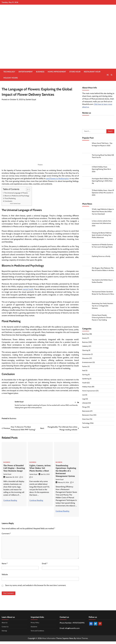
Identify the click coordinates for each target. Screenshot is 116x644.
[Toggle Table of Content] (27, 190)
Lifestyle (85, 403)
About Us (5, 625)
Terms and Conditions (38, 633)
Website (5, 577)
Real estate (86, 412)
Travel (84, 428)
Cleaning (85, 351)
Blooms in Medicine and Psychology (17, 196)
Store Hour (75, 72)
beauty (85, 339)
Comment (6, 536)
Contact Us (5, 629)
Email (45, 566)
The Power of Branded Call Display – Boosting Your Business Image (14, 469)
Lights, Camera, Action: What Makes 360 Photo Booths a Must (39, 469)
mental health (28, 289)
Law (84, 395)
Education (86, 359)
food (84, 371)
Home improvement (57, 72)
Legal (84, 399)
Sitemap (5, 633)
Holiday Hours (11, 78)
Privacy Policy (35, 625)
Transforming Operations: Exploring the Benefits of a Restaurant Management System (66, 472)
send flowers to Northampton (57, 178)
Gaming (85, 375)
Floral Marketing (10, 198)
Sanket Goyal (31, 99)
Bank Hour (86, 335)
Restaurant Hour (92, 72)
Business (40, 72)
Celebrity (85, 347)
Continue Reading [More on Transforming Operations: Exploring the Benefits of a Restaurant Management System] (62, 514)
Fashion (85, 367)
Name (5, 566)
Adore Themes (82, 641)
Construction (87, 355)
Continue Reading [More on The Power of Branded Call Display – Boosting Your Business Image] (10, 503)
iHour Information (49, 641)
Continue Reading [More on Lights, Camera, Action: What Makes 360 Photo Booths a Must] (36, 503)
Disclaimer (34, 629)
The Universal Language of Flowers (16, 193)
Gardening (86, 379)
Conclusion (8, 201)
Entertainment (26, 72)
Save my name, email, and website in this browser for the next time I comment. (36, 588)
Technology (9, 72)
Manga (85, 408)
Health (85, 383)
